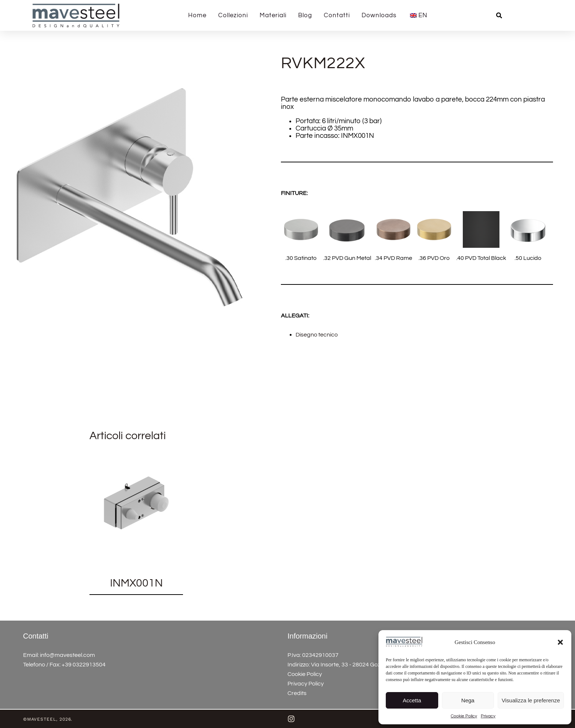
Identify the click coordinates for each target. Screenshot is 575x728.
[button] (560, 642)
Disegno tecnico (317, 335)
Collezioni (233, 15)
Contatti (337, 15)
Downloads (379, 15)
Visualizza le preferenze (531, 700)
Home (197, 15)
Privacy (488, 716)
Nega (468, 700)
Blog (305, 15)
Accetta (412, 700)
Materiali (273, 15)
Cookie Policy (464, 716)
